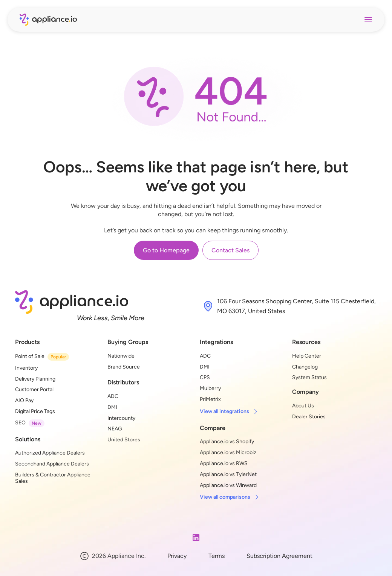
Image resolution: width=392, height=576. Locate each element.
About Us (303, 406)
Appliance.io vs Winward (228, 485)
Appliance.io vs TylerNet (228, 474)
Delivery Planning (35, 379)
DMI (112, 407)
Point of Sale (30, 356)
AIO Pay (24, 400)
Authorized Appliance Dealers (50, 453)
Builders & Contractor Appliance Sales (53, 478)
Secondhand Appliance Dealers (52, 464)
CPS (205, 377)
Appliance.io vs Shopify (227, 442)
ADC (113, 396)
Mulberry (210, 388)
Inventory (26, 368)
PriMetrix (210, 399)
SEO (20, 423)
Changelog (305, 367)
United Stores (124, 440)
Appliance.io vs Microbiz (228, 452)
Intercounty (121, 418)
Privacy (177, 556)
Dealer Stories (309, 417)
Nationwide (121, 356)
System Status (309, 377)
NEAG (115, 429)
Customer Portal (34, 389)
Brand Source (124, 367)
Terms (217, 556)
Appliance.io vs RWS (224, 463)
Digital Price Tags (35, 411)
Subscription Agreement (279, 556)
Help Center (307, 356)
